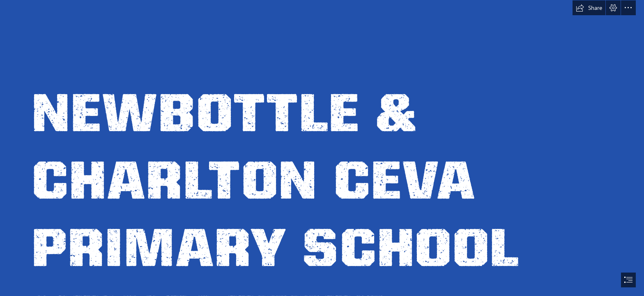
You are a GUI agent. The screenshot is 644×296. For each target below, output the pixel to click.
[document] (322, 148)
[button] (589, 8)
